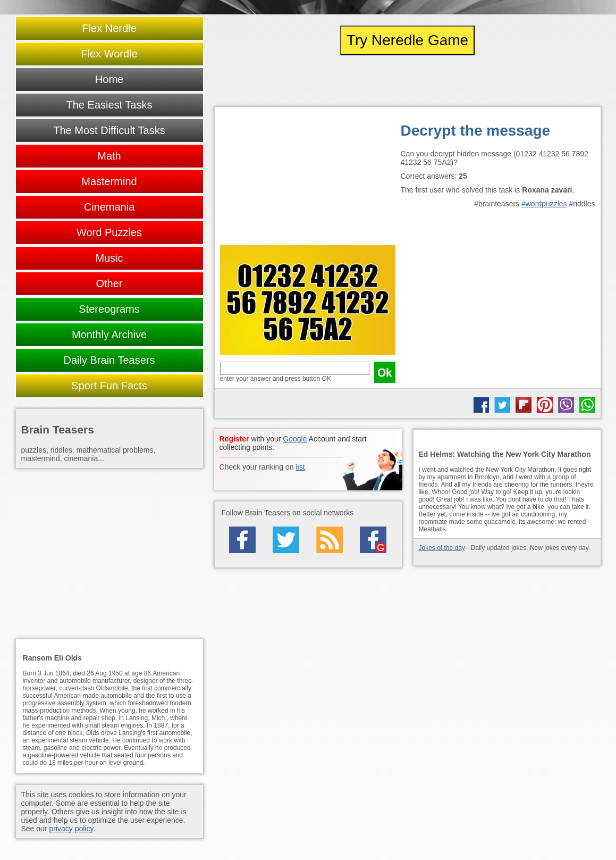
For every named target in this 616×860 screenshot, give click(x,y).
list (300, 467)
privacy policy (71, 829)
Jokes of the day (442, 548)
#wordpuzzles (544, 204)
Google (295, 439)
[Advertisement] (308, 179)
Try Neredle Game (407, 40)
